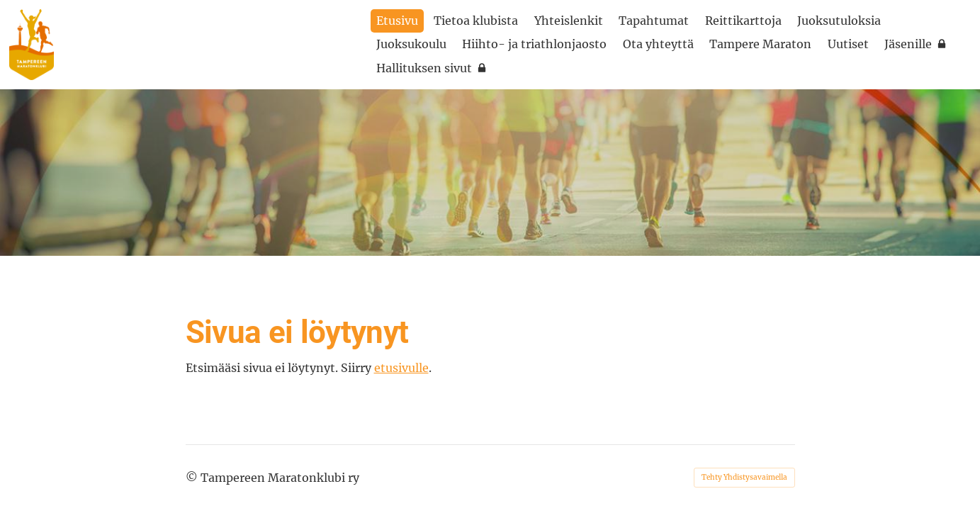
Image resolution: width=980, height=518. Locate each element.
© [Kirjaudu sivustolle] (193, 478)
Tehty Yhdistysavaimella (744, 477)
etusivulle (401, 368)
